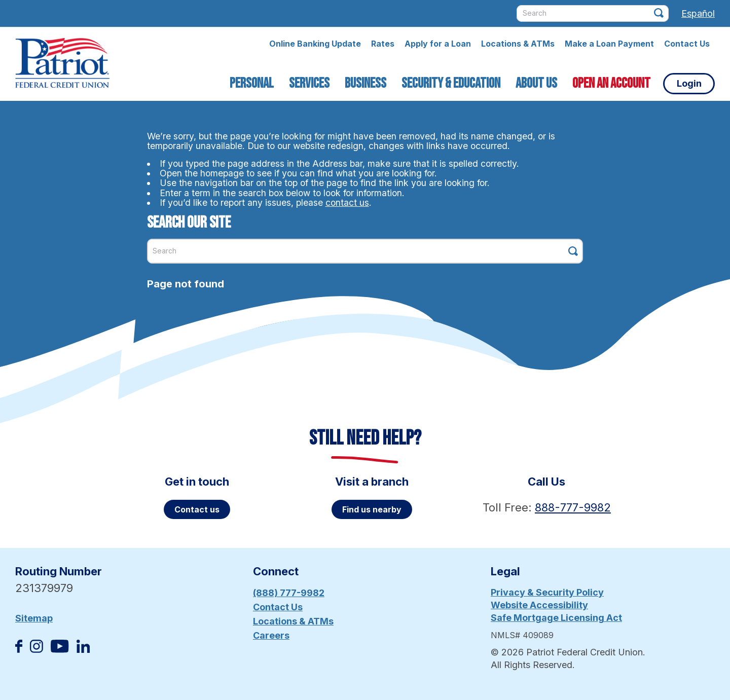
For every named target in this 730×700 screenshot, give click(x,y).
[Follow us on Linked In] (83, 650)
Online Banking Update (315, 44)
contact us (347, 202)
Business (366, 83)
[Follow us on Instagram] (36, 650)
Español (698, 13)
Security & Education (451, 83)
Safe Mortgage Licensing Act (556, 618)
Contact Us (687, 44)
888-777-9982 (573, 507)
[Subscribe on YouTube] (60, 650)
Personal (252, 83)
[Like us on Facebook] (19, 650)
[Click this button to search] (659, 13)
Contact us (197, 509)
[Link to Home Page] (62, 64)
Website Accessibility (539, 605)
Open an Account (611, 83)
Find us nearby (372, 509)
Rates (383, 44)
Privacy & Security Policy (547, 592)
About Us (536, 83)
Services (309, 83)
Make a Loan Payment (609, 44)
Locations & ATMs (518, 44)
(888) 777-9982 (289, 593)
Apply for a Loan (438, 44)
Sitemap (34, 618)
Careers (271, 635)
